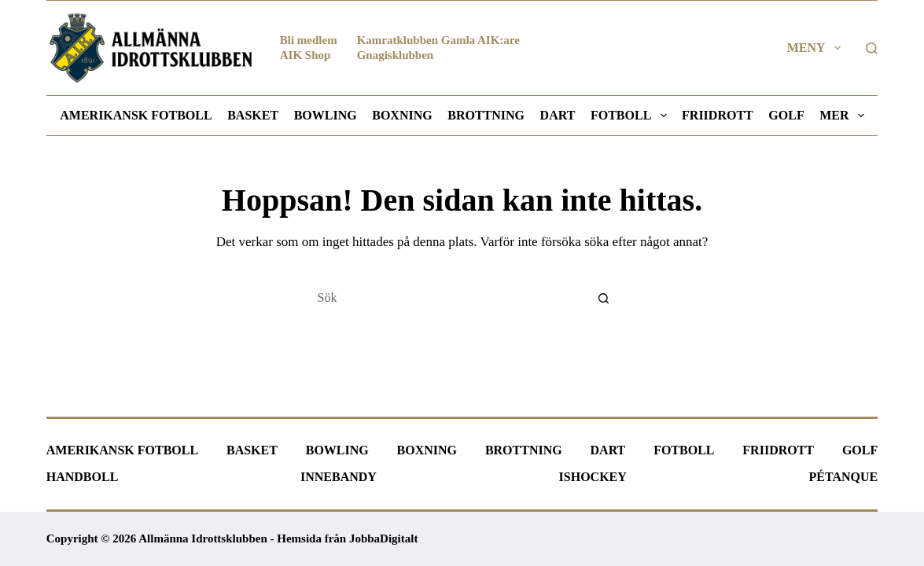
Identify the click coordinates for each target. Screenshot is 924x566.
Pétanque (844, 477)
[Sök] (872, 48)
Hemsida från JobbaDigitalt (347, 538)
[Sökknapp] (604, 298)
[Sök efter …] (447, 298)
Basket (253, 115)
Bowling (326, 115)
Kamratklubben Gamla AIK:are (438, 40)
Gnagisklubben (396, 55)
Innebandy (339, 477)
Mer (845, 116)
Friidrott (718, 115)
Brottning (486, 115)
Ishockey (593, 477)
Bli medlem (309, 40)
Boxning (402, 115)
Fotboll (631, 116)
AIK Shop (306, 55)
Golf (786, 115)
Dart (558, 115)
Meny (817, 48)
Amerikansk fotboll (136, 115)
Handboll (83, 477)
